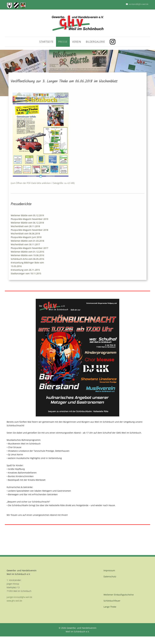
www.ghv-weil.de (14, 601)
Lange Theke (110, 607)
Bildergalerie (95, 42)
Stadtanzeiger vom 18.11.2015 (26, 273)
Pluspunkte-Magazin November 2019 (29, 219)
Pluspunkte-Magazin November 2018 (29, 230)
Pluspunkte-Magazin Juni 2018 (26, 237)
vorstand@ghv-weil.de (139, 4)
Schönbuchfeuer (112, 601)
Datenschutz (110, 576)
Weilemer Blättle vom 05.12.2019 (27, 215)
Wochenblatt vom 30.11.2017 (25, 244)
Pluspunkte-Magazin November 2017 (29, 248)
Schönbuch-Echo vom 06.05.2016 (27, 259)
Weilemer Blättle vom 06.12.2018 (27, 223)
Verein (77, 42)
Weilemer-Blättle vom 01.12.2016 (27, 252)
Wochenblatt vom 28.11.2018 (25, 226)
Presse (63, 42)
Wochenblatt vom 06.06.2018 (25, 234)
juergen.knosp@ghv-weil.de (19, 597)
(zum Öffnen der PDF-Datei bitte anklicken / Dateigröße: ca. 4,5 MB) (43, 183)
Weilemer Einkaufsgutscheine (119, 595)
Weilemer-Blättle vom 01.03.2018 (27, 241)
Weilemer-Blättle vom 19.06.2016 (27, 255)
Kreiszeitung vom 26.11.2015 (25, 270)
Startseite (46, 42)
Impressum (109, 570)
